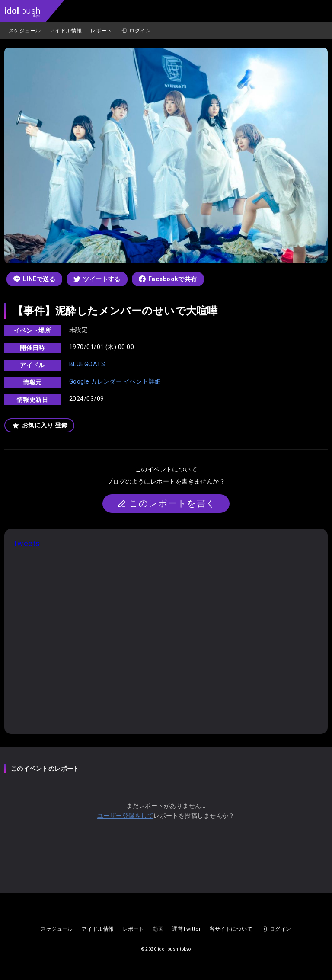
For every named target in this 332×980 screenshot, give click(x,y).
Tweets (27, 543)
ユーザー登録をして (125, 816)
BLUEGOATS (87, 364)
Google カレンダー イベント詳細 (115, 381)
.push (22, 12)
